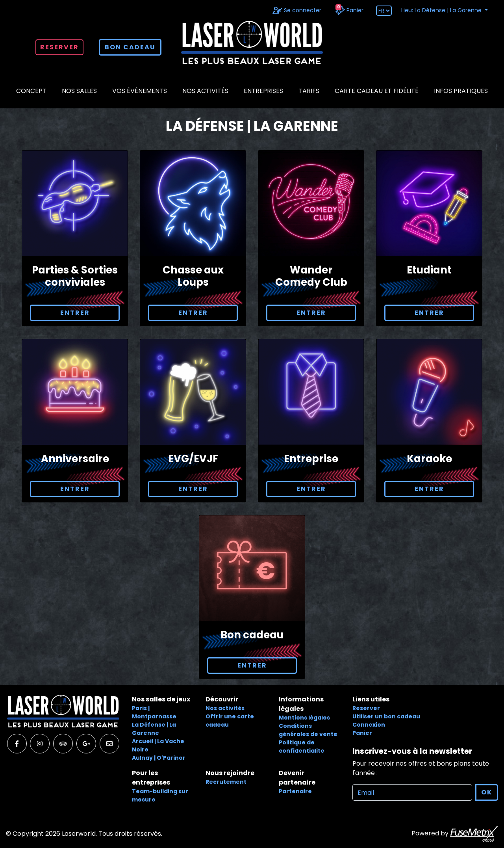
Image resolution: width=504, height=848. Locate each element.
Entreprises (263, 91)
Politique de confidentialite (302, 747)
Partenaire (295, 791)
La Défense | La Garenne (154, 729)
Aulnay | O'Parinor (159, 758)
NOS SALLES (79, 91)
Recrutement (226, 782)
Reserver (59, 47)
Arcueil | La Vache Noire (158, 745)
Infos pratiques (461, 91)
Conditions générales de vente (308, 730)
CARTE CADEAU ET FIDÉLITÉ (377, 91)
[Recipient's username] (412, 792)
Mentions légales (304, 718)
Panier (362, 733)
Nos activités (205, 91)
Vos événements (140, 91)
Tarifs (309, 91)
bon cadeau (130, 47)
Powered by (455, 834)
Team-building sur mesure (160, 795)
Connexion (369, 725)
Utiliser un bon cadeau (386, 716)
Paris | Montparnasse (154, 712)
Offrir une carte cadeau (230, 721)
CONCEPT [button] (31, 91)
